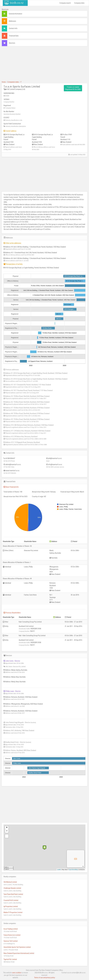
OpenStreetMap (73, 870)
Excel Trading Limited (11, 929)
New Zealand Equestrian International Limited (19, 953)
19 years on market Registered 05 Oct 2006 (73, 88)
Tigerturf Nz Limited (10, 959)
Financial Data (14, 36)
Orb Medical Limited (10, 882)
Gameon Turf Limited (11, 941)
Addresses (12, 21)
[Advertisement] (44, 65)
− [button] (7, 831)
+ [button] (7, 828)
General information (15, 14)
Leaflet (59, 870)
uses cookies (17, 973)
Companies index (13, 82)
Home (4, 82)
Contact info (13, 28)
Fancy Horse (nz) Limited (12, 935)
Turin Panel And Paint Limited (13, 894)
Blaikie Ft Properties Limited (13, 912)
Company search (65, 3)
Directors (12, 43)
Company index (79, 3)
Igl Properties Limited (11, 906)
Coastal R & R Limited (11, 900)
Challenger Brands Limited (12, 888)
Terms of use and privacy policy (45, 978)
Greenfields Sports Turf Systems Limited (17, 947)
